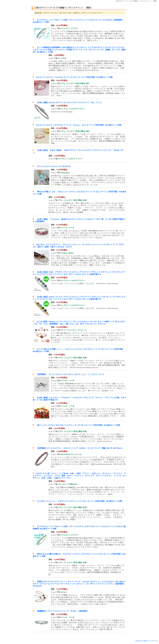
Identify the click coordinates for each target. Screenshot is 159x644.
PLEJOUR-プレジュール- (72, 454)
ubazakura (66, 173)
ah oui (64, 592)
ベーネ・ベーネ (68, 228)
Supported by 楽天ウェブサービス (147, 641)
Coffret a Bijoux (68, 253)
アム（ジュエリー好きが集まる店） (76, 83)
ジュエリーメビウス (70, 28)
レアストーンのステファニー (73, 109)
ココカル (63, 58)
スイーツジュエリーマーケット (74, 330)
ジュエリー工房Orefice (68, 484)
